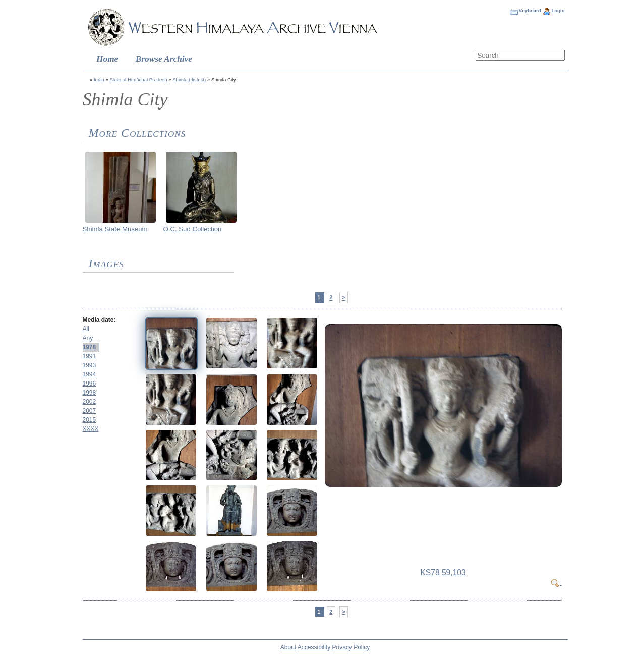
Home (107, 59)
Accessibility (314, 647)
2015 (90, 420)
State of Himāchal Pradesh (138, 79)
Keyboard (530, 10)
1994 (90, 374)
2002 (90, 402)
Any (88, 338)
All (86, 329)
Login (558, 10)
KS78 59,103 (443, 572)
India (99, 79)
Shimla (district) (189, 79)
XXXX (91, 429)
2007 (90, 411)
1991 (90, 356)
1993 (90, 365)
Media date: (99, 320)
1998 (90, 393)
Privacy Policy (351, 647)
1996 (90, 384)
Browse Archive (164, 59)
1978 (90, 347)
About (288, 647)
